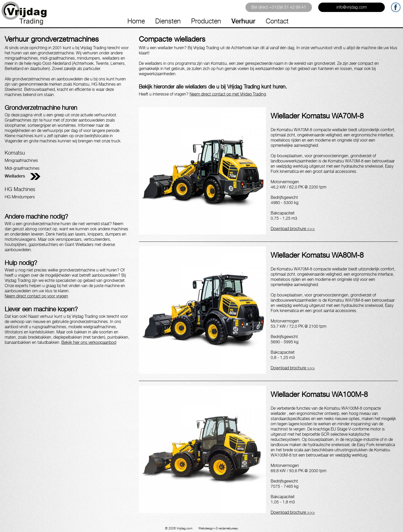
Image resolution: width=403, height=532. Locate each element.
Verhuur (243, 21)
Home (136, 21)
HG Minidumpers (20, 197)
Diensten (168, 21)
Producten (206, 21)
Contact (277, 21)
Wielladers (15, 176)
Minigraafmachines (21, 160)
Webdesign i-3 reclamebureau (218, 528)
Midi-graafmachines (22, 168)
